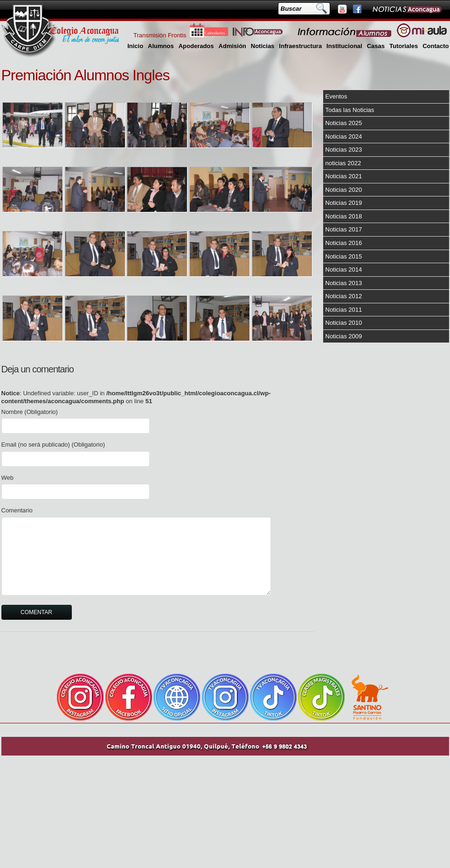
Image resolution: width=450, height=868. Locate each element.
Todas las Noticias (350, 110)
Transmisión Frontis (160, 35)
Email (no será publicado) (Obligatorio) (53, 444)
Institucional (344, 46)
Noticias (263, 46)
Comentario (17, 510)
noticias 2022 (343, 163)
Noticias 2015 (344, 256)
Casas (376, 46)
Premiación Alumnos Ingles (86, 75)
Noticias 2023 (344, 150)
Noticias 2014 (344, 269)
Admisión (232, 46)
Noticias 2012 (344, 296)
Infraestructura (300, 46)
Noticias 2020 (344, 190)
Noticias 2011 (344, 310)
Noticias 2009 (344, 336)
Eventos (336, 96)
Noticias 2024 (344, 136)
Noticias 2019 (344, 203)
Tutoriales (404, 46)
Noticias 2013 (344, 283)
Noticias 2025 (344, 123)
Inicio (135, 46)
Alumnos (161, 46)
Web (8, 478)
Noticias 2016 (344, 243)
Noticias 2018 (344, 216)
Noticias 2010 (344, 323)
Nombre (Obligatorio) (30, 412)
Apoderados (196, 46)
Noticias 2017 (344, 229)
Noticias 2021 (344, 176)
